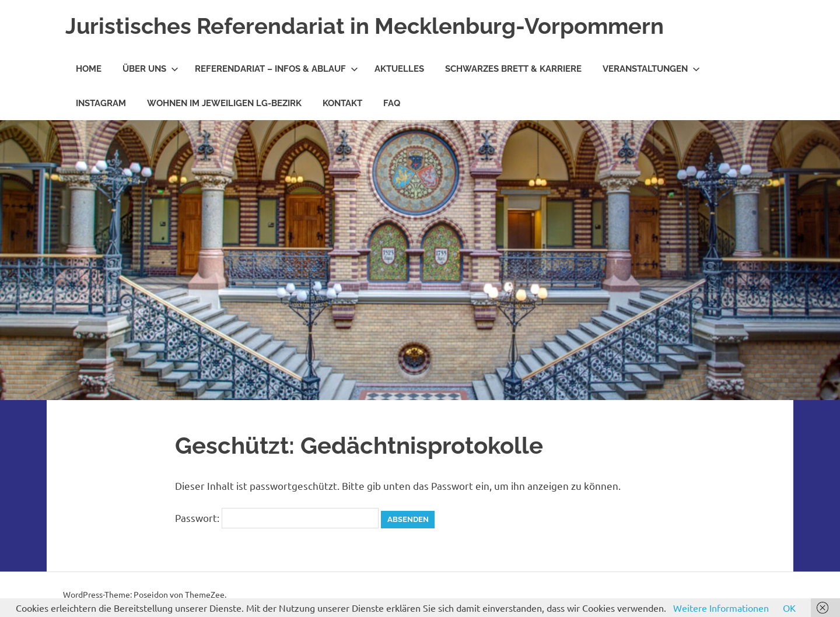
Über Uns (150, 69)
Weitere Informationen (721, 608)
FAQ (392, 103)
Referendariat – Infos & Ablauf (276, 69)
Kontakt (342, 103)
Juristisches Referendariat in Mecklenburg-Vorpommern (365, 26)
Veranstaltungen (651, 69)
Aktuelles (399, 69)
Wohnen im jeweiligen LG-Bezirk (224, 103)
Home (89, 69)
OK (789, 608)
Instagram (101, 103)
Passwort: (277, 518)
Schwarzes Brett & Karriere (513, 69)
